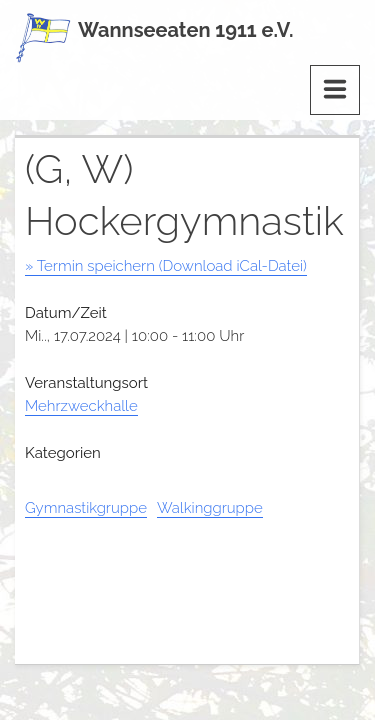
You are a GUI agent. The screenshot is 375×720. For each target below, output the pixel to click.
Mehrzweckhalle (81, 406)
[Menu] (335, 90)
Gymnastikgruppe (86, 508)
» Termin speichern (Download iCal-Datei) (166, 266)
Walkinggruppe (210, 508)
